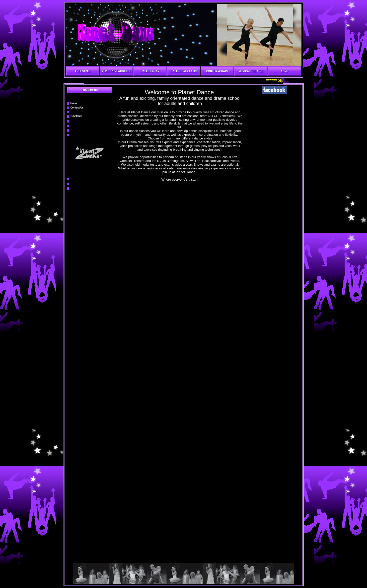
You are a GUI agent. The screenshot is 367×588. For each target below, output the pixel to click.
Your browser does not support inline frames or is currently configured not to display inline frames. (180, 310)
